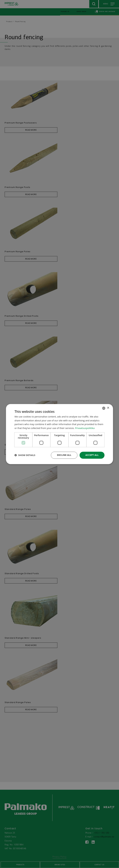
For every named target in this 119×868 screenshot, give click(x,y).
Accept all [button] (92, 455)
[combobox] (104, 408)
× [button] (108, 408)
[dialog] (59, 434)
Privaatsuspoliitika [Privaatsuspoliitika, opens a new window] (85, 428)
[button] (25, 455)
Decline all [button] (64, 455)
